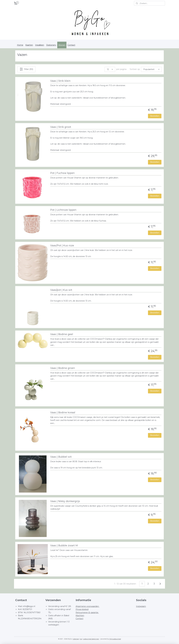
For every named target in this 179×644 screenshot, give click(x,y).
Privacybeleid (82, 609)
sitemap (76, 639)
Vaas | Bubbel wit (61, 457)
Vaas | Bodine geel (62, 334)
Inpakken (40, 45)
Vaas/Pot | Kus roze (62, 246)
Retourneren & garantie (87, 613)
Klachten (80, 616)
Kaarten (29, 45)
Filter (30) (26, 69)
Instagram (141, 606)
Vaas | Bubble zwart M (64, 546)
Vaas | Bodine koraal (63, 413)
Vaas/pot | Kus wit (61, 290)
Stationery (51, 45)
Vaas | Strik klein (60, 81)
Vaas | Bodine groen (63, 368)
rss (81, 639)
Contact (71, 45)
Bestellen (155, 116)
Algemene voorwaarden (88, 606)
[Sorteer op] (151, 69)
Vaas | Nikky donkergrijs (65, 501)
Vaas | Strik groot (61, 127)
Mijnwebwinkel (115, 639)
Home (20, 45)
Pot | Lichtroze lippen (63, 210)
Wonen (62, 45)
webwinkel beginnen (91, 639)
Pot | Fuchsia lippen (62, 173)
